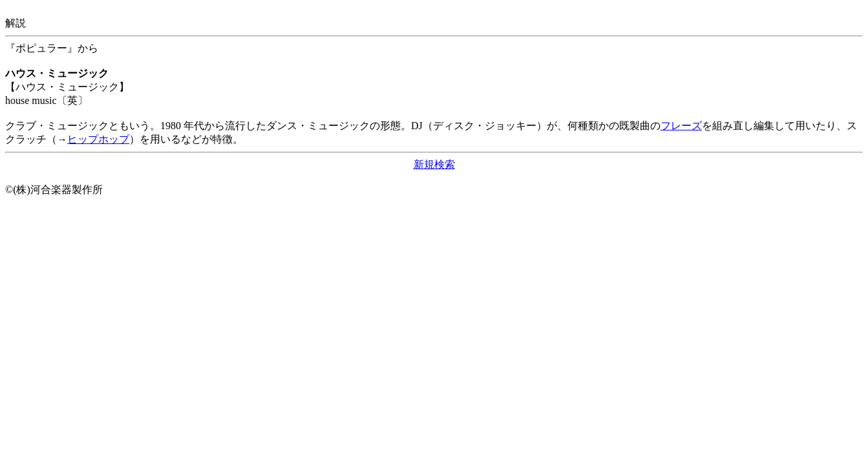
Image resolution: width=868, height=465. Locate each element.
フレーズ (681, 126)
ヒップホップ (98, 139)
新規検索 (434, 164)
